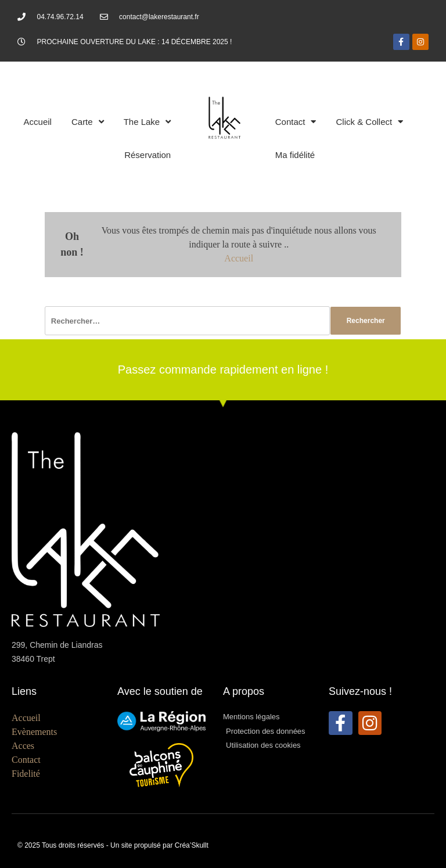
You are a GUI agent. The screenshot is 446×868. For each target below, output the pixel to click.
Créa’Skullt (192, 845)
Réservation (148, 155)
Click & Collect (369, 122)
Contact (296, 122)
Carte (88, 122)
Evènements (34, 732)
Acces (23, 746)
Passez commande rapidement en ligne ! (223, 370)
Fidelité (26, 774)
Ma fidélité (295, 155)
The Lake (148, 122)
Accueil (38, 122)
